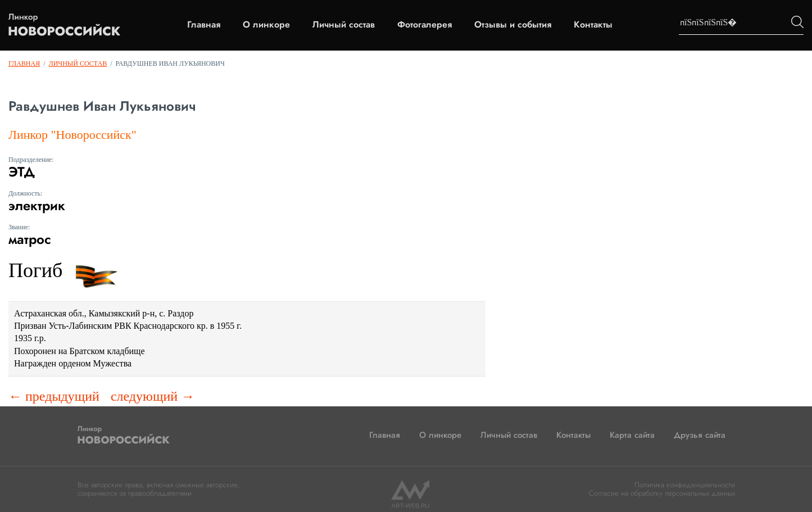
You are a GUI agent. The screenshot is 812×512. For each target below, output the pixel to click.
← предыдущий (54, 396)
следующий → (153, 396)
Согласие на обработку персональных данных (662, 493)
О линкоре (266, 25)
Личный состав (344, 25)
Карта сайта (632, 435)
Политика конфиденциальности (685, 485)
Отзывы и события (513, 25)
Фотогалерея (425, 25)
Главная (204, 25)
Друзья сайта (700, 435)
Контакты (593, 25)
